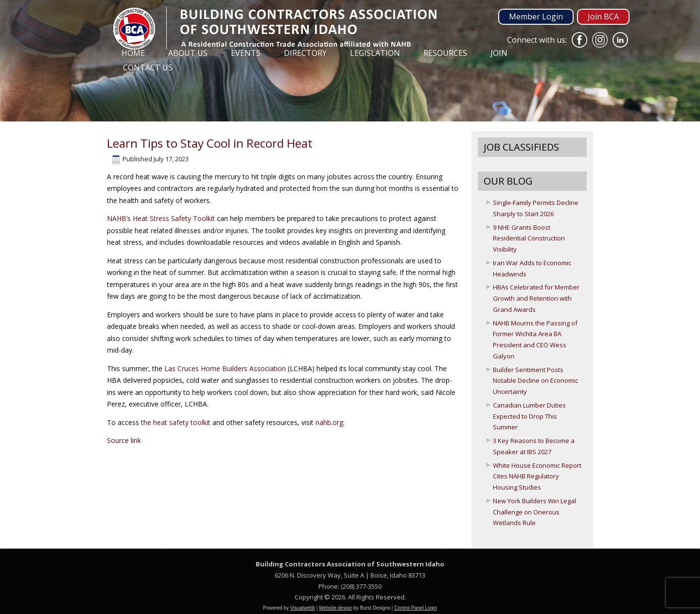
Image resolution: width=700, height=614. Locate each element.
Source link (124, 440)
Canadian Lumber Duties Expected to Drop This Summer (529, 416)
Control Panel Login (416, 608)
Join (499, 53)
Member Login (536, 17)
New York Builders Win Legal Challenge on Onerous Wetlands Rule (534, 512)
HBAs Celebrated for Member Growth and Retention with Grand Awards (536, 298)
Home (133, 53)
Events (246, 53)
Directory (305, 53)
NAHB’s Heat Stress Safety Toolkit (161, 218)
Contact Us (148, 68)
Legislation (375, 53)
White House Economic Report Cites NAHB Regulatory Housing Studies (537, 477)
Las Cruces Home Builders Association (225, 368)
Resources (445, 53)
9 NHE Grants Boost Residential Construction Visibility (529, 239)
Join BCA (603, 17)
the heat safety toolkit (176, 422)
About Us (188, 53)
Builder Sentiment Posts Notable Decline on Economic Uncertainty (535, 381)
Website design (335, 608)
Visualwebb (303, 608)
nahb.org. (330, 422)
